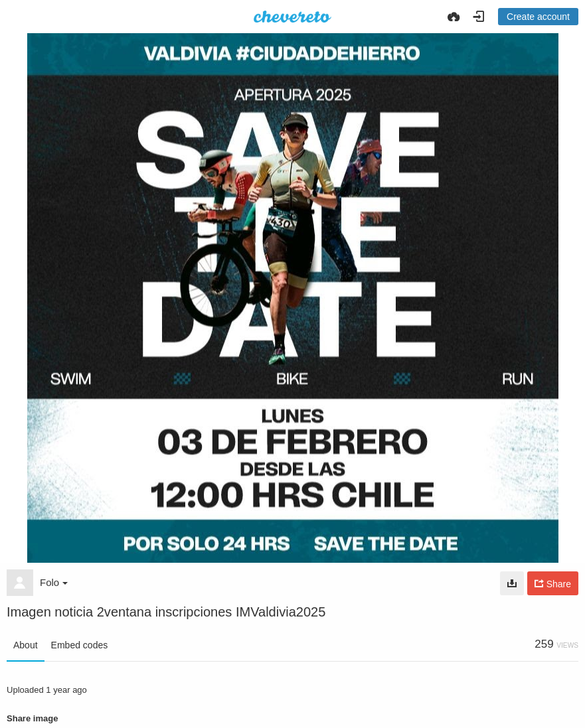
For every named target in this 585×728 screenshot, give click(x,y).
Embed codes (80, 645)
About (26, 645)
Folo (54, 582)
